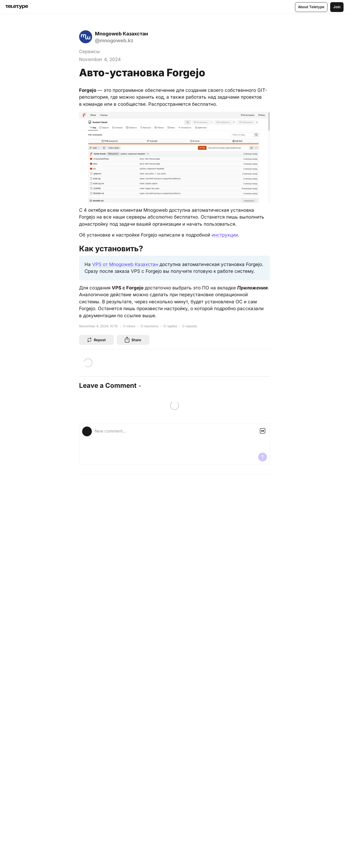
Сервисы (89, 52)
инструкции (225, 235)
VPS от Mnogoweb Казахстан (125, 264)
